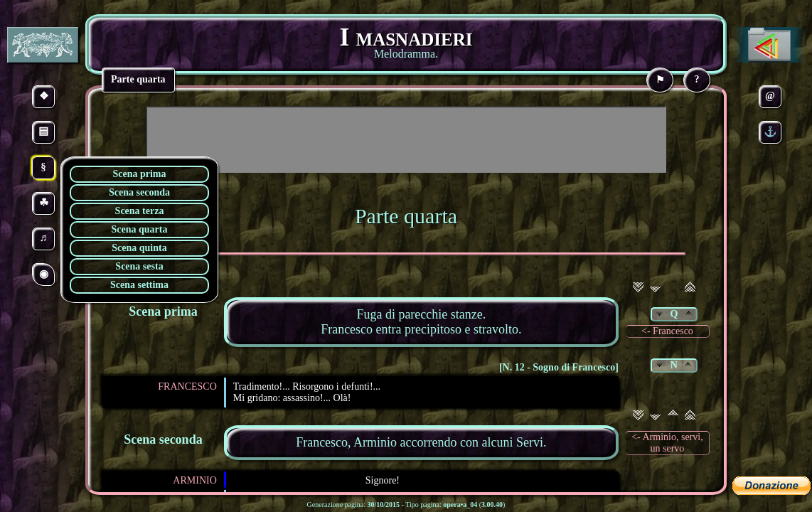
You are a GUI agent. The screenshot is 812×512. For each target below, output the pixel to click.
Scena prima (139, 174)
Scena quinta (139, 248)
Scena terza (140, 211)
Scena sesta (139, 266)
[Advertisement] (406, 139)
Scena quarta (140, 229)
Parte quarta (406, 216)
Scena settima (139, 285)
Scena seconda (139, 192)
